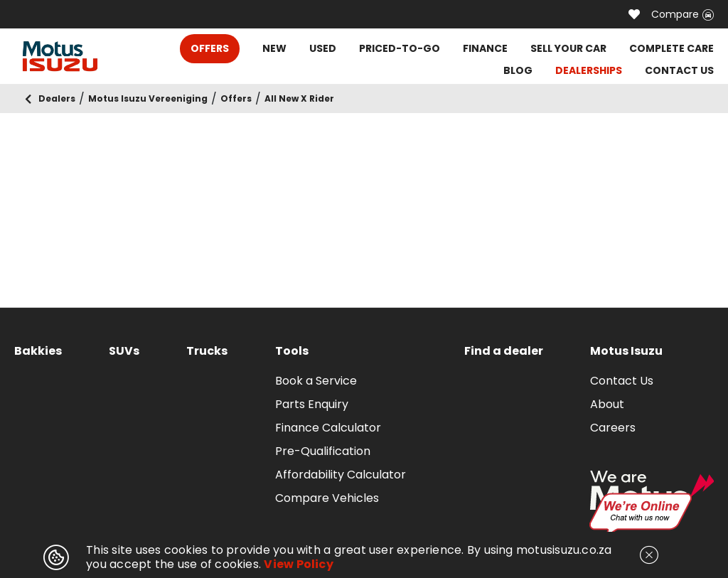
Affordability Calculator (341, 475)
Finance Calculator (328, 428)
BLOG (518, 70)
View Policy (299, 564)
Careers (613, 428)
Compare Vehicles (327, 498)
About (607, 404)
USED (323, 48)
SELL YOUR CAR (568, 48)
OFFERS (210, 48)
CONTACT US (679, 70)
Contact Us (622, 381)
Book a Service (316, 381)
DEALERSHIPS (589, 70)
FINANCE (485, 48)
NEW (274, 48)
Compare (682, 14)
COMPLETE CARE (671, 48)
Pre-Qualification (323, 451)
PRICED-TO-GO (400, 48)
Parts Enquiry (312, 404)
